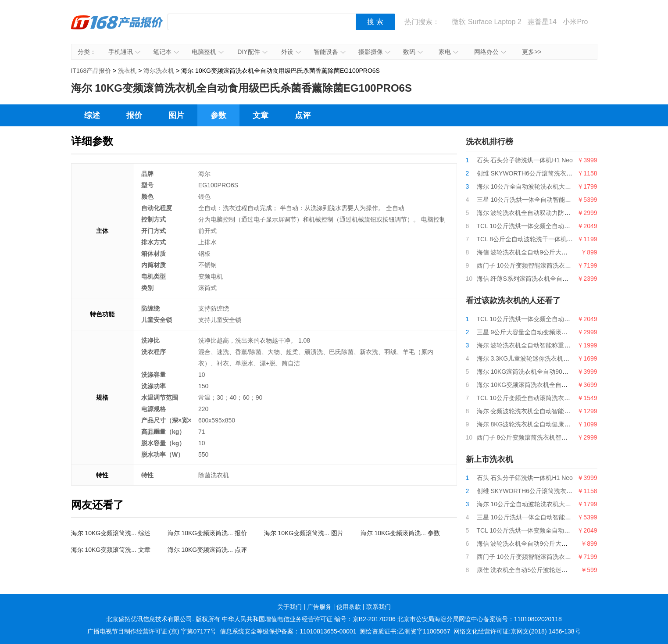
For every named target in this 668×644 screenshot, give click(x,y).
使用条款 (349, 607)
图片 (176, 115)
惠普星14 (542, 22)
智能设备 (330, 52)
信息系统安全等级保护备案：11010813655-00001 (288, 631)
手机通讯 (124, 52)
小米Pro (575, 22)
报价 (134, 115)
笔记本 (166, 52)
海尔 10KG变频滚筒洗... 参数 (400, 533)
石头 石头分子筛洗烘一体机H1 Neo (525, 160)
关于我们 (289, 607)
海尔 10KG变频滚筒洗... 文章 (111, 550)
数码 (413, 52)
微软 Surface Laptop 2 (486, 22)
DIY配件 (252, 52)
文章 (261, 115)
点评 (303, 115)
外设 (291, 52)
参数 (218, 115)
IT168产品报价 (117, 29)
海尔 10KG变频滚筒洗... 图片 (304, 533)
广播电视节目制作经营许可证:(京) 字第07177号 (152, 631)
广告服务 (319, 607)
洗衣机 (127, 71)
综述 (92, 115)
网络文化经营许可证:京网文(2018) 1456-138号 (517, 631)
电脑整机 (208, 52)
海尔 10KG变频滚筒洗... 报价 (207, 533)
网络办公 (490, 52)
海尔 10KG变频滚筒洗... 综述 (111, 533)
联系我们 (379, 607)
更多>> (532, 52)
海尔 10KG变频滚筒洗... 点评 (207, 550)
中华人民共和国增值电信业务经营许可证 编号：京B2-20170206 (309, 619)
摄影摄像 (374, 52)
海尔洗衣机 (159, 71)
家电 (448, 52)
